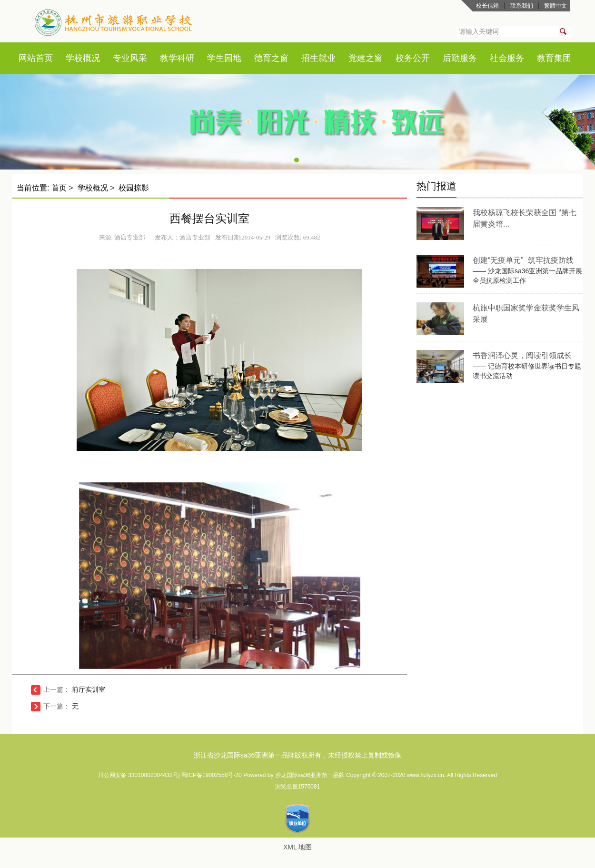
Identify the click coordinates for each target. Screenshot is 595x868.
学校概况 (83, 58)
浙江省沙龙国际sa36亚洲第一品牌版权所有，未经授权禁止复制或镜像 (297, 755)
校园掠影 (134, 188)
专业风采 (130, 58)
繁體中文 (555, 6)
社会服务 (507, 58)
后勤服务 (460, 58)
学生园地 (224, 58)
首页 (44, 58)
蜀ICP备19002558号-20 (212, 775)
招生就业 (318, 58)
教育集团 (554, 58)
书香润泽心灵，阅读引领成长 (522, 355)
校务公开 (413, 58)
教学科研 (177, 58)
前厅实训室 (89, 690)
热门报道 (436, 186)
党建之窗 (366, 58)
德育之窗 (271, 58)
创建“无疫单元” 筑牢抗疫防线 (523, 260)
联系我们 (522, 6)
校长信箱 (487, 6)
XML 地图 (297, 847)
